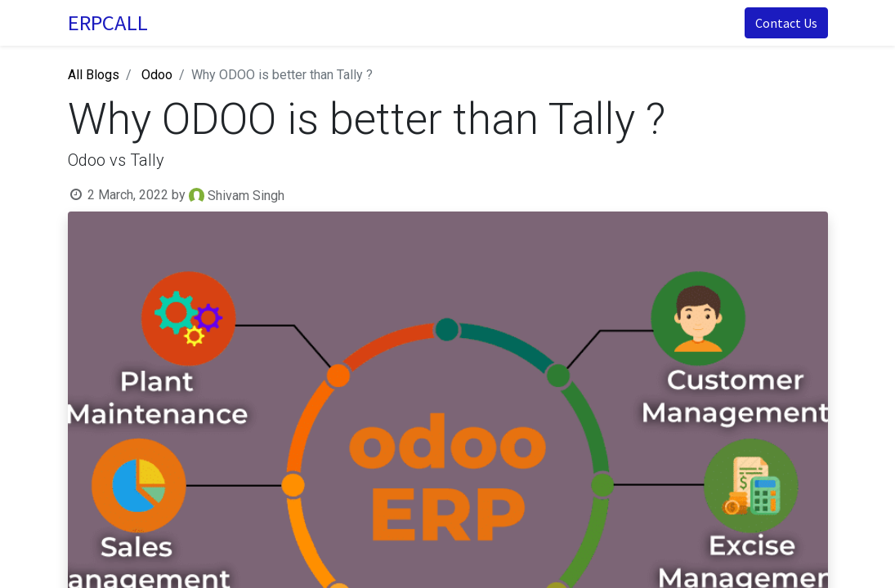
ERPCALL (108, 22)
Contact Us (786, 23)
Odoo (157, 75)
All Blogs (94, 75)
